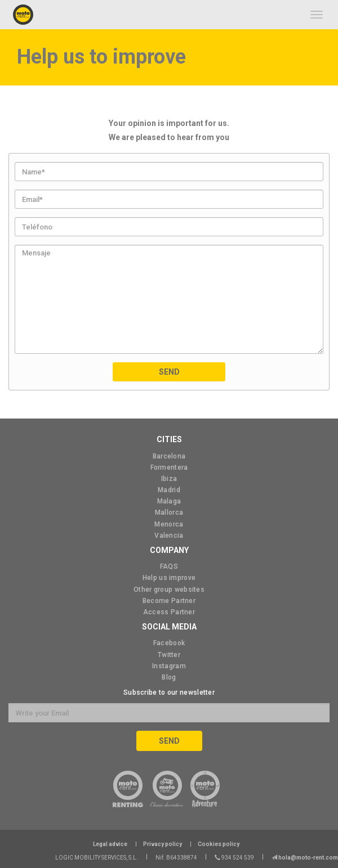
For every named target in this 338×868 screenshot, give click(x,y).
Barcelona (169, 456)
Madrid (169, 490)
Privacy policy (163, 844)
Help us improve (169, 578)
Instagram (169, 666)
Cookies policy (219, 844)
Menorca (169, 524)
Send (169, 372)
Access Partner (169, 612)
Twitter (169, 655)
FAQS (169, 566)
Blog (169, 677)
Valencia (169, 536)
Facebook (169, 643)
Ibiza (169, 479)
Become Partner (169, 601)
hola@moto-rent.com (308, 858)
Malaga (169, 501)
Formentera (169, 467)
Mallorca (169, 512)
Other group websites (169, 590)
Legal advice (110, 844)
